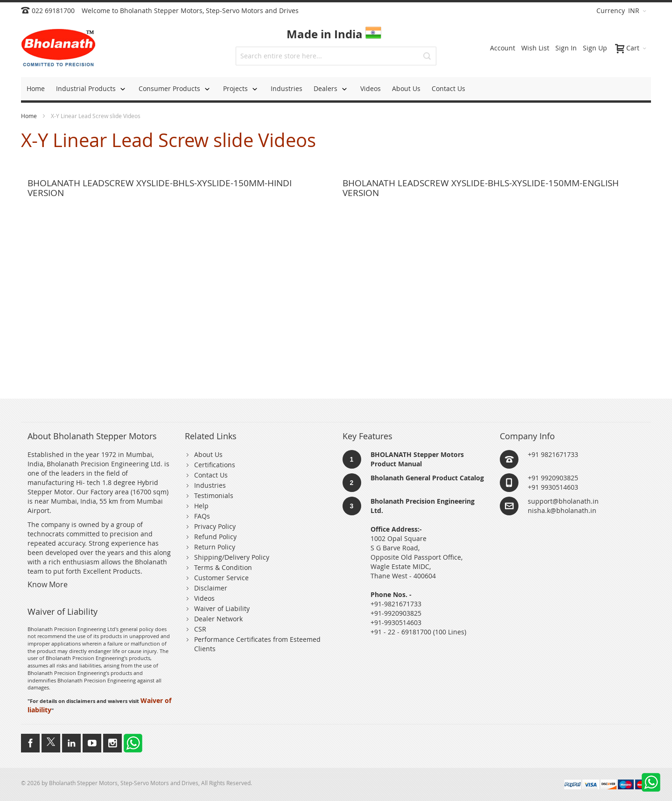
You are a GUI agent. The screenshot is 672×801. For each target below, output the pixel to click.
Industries (210, 485)
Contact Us (211, 475)
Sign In (566, 48)
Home (30, 116)
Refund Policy (215, 537)
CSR (200, 629)
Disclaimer (211, 588)
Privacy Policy (215, 526)
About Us (208, 454)
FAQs (202, 516)
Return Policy (215, 547)
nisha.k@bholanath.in (562, 510)
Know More (48, 584)
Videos (204, 598)
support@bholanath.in (563, 501)
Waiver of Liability (222, 608)
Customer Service (221, 578)
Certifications (215, 465)
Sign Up (595, 48)
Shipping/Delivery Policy (232, 557)
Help (201, 506)
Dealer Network (218, 619)
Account (503, 48)
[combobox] (336, 56)
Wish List (535, 48)
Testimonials (214, 495)
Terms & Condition (223, 567)
